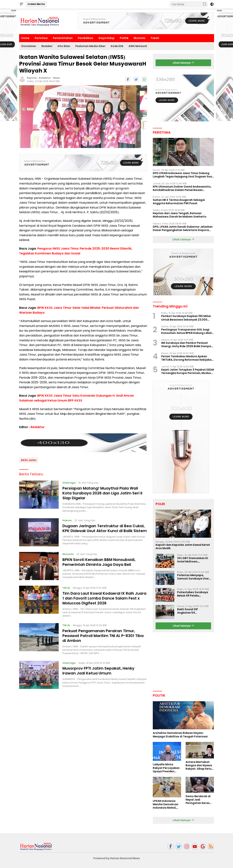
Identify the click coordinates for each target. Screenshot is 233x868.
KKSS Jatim (29, 459)
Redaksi (47, 46)
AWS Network (138, 46)
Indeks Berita (36, 4)
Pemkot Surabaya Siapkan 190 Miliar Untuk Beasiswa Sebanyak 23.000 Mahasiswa (186, 318)
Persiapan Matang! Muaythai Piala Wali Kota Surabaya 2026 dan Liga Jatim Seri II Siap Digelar (102, 492)
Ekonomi (139, 38)
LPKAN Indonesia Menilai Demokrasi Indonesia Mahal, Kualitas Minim (166, 804)
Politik (124, 38)
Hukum (67, 519)
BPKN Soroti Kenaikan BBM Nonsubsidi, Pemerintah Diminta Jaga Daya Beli (99, 561)
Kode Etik (117, 46)
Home (25, 38)
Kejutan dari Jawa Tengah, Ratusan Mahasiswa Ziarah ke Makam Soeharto (180, 215)
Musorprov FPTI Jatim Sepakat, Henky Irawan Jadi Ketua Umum (98, 669)
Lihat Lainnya (183, 239)
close (13, 10)
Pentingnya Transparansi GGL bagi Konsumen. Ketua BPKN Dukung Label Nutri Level (187, 331)
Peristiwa (41, 38)
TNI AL (66, 586)
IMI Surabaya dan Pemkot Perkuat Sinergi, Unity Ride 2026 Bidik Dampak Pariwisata (187, 345)
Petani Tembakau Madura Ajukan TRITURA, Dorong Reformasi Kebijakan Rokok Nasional (187, 358)
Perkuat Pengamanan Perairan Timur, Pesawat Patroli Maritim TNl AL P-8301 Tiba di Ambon (103, 634)
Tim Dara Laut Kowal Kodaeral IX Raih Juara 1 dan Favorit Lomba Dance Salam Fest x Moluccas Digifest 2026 (104, 597)
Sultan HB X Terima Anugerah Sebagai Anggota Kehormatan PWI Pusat (179, 202)
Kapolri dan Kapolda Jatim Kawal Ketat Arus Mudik (183, 547)
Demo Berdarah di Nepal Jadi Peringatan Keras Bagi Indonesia (198, 800)
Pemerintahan (63, 38)
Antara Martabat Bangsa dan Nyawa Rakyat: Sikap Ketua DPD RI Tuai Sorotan (199, 765)
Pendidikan (85, 38)
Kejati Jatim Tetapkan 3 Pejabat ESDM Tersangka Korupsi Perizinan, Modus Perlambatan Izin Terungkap (188, 371)
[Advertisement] (146, 21)
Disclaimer (29, 46)
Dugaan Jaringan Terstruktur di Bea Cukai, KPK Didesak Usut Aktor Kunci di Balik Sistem (105, 527)
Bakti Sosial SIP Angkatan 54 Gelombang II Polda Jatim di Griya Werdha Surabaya (193, 611)
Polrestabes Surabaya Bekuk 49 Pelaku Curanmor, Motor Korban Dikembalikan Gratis (193, 594)
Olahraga (69, 481)
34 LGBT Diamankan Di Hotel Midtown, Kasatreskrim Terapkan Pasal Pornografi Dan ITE (194, 560)
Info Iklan (64, 46)
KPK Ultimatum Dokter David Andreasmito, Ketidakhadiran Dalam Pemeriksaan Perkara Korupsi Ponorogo (182, 188)
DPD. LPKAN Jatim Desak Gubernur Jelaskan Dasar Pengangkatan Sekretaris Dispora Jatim (183, 228)
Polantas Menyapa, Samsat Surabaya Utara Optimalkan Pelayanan (194, 577)
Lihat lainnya (183, 63)
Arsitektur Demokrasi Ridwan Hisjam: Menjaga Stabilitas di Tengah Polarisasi (180, 735)
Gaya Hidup (106, 38)
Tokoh (155, 38)
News (57, 78)
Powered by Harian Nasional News (117, 858)
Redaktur (45, 78)
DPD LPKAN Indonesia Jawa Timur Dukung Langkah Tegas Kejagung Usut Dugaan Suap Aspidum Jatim (183, 175)
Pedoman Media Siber (90, 46)
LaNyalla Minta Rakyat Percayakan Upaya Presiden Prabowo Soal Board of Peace (167, 768)
